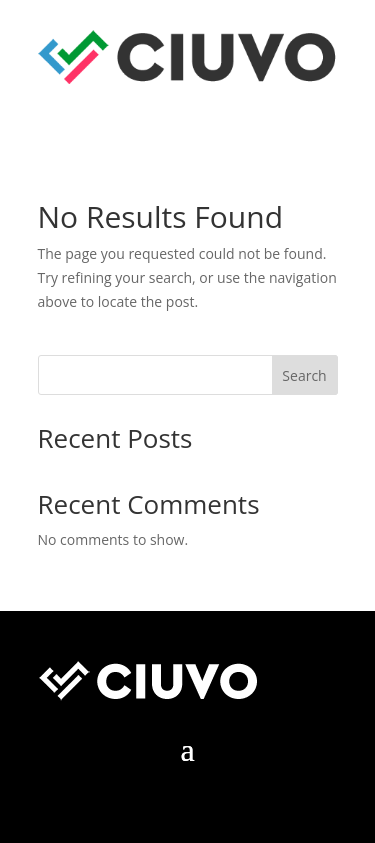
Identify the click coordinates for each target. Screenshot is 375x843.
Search (304, 375)
